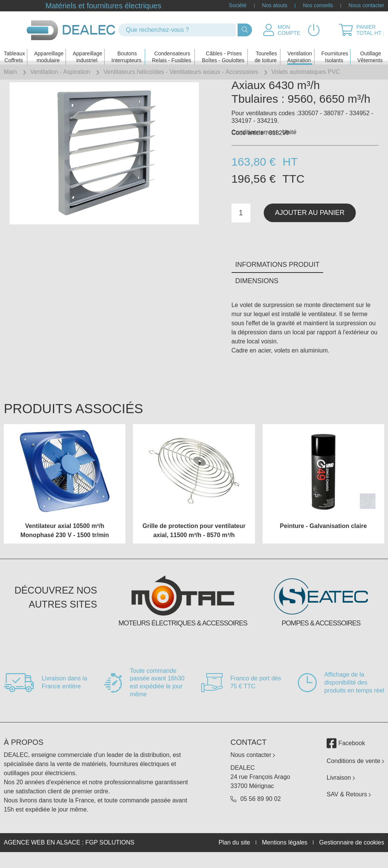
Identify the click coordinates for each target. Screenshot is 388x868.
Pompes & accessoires (321, 635)
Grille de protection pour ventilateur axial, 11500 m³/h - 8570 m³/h (194, 543)
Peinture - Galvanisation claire (323, 538)
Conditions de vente (355, 773)
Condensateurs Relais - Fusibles (171, 52)
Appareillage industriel (88, 52)
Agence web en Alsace (42, 855)
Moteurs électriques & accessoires (183, 635)
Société (238, 6)
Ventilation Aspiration (300, 52)
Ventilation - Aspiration (60, 72)
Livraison (341, 790)
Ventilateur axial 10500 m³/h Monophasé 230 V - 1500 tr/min (65, 543)
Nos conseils (318, 6)
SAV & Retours (349, 806)
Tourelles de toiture (266, 52)
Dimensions (257, 293)
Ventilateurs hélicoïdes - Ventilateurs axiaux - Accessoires (181, 72)
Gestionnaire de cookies (352, 855)
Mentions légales (285, 855)
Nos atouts (275, 6)
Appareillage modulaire (49, 52)
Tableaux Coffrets (14, 52)
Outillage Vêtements (370, 52)
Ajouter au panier (310, 225)
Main (10, 72)
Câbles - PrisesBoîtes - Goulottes (223, 52)
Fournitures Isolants (335, 52)
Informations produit (278, 277)
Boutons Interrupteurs (126, 52)
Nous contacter (366, 6)
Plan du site (235, 855)
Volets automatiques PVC (306, 72)
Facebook (346, 755)
